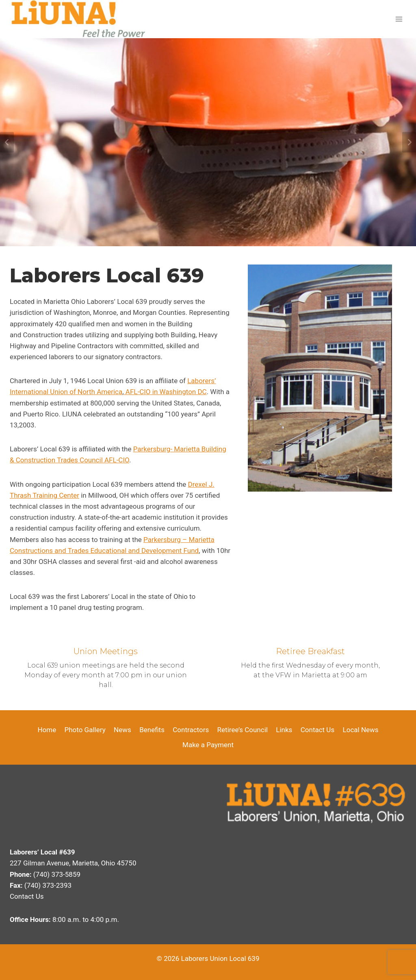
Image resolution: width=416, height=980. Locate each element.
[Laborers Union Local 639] (78, 19)
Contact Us (317, 730)
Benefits (152, 730)
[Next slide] (409, 142)
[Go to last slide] (7, 142)
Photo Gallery (85, 730)
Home (47, 730)
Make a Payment (208, 745)
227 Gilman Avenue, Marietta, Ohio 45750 (73, 863)
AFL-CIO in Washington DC (165, 392)
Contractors (191, 730)
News (122, 730)
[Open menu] (399, 19)
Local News (361, 730)
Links (284, 730)
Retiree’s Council (243, 730)
